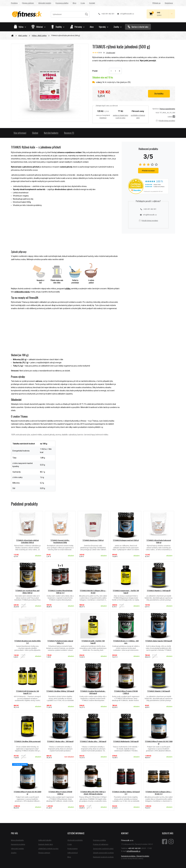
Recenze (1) (69, 133)
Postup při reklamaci (101, 844)
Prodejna (14, 3)
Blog (74, 3)
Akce (92, 27)
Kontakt (92, 3)
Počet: (95, 71)
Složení (35, 133)
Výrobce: (156, 109)
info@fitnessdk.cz (126, 14)
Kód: (158, 113)
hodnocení (110, 53)
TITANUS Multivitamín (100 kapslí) (126, 741)
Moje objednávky (17, 840)
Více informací (20, 133)
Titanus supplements (167, 109)
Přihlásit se (156, 3)
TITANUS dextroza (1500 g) (93, 540)
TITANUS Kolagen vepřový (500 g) (126, 540)
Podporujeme (72, 849)
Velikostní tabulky (45, 840)
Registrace (169, 3)
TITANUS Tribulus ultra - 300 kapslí (60, 741)
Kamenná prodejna (18, 844)
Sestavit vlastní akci (46, 844)
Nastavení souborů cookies (103, 857)
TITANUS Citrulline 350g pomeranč (27, 741)
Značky (118, 27)
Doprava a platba (62, 3)
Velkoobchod (73, 853)
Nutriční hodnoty (51, 133)
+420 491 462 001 (106, 14)
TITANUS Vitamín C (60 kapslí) (159, 691)
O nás (83, 3)
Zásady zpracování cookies (103, 853)
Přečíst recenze (148, 171)
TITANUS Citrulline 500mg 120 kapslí (60, 691)
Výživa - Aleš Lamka (39, 36)
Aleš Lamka (23, 36)
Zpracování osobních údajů (103, 849)
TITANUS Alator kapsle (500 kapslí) (159, 641)
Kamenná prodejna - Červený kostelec (135, 856)
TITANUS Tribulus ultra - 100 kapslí (93, 741)
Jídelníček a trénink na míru (48, 849)
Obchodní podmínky (75, 840)
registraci (103, 118)
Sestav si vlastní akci (138, 27)
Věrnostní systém (45, 3)
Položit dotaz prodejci (165, 121)
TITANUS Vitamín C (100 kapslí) (159, 591)
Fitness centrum (28, 3)
